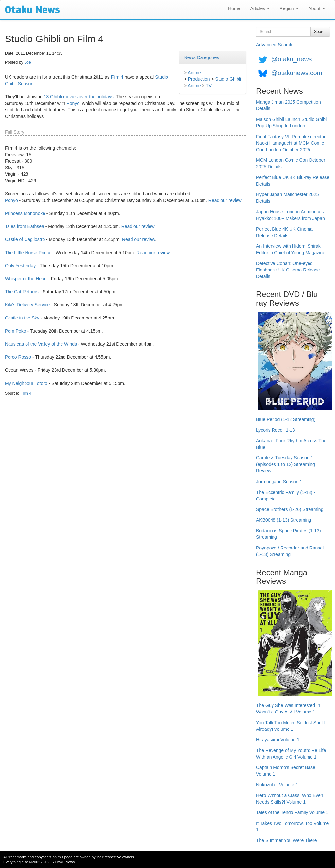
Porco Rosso (18, 357)
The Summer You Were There (286, 840)
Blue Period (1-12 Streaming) (286, 419)
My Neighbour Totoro (26, 383)
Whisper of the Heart (26, 279)
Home (234, 8)
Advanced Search (274, 45)
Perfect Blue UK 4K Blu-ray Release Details (293, 181)
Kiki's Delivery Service (27, 305)
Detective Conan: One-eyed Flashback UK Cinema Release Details (288, 270)
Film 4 (117, 77)
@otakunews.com (297, 73)
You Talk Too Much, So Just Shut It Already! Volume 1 (291, 726)
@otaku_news (291, 59)
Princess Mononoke (25, 213)
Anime (194, 73)
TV (209, 86)
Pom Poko (16, 331)
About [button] (317, 8)
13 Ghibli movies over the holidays (79, 97)
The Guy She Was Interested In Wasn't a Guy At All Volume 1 (288, 709)
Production (199, 79)
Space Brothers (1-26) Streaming (290, 509)
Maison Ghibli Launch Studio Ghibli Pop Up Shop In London (292, 123)
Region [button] (289, 8)
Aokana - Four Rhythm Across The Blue (291, 444)
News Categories (202, 57)
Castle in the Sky (22, 318)
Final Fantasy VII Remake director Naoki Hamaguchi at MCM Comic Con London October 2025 (291, 143)
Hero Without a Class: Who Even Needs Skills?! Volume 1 (290, 799)
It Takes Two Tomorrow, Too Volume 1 (292, 827)
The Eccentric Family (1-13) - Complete (286, 496)
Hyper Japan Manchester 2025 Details (287, 198)
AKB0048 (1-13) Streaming (284, 520)
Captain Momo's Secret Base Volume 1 (286, 771)
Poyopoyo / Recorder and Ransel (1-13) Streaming (290, 551)
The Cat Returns (22, 292)
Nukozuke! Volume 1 (277, 785)
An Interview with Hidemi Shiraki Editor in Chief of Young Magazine (291, 249)
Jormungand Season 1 (279, 482)
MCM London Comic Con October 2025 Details (291, 163)
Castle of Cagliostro (25, 239)
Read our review (225, 200)
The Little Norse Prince (28, 253)
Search (320, 32)
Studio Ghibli (228, 79)
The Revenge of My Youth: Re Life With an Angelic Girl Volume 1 (291, 754)
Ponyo (73, 103)
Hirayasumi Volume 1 (278, 740)
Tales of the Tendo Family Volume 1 (292, 812)
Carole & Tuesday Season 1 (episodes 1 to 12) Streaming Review (286, 464)
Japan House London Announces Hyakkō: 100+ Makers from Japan (291, 215)
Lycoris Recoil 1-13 (276, 430)
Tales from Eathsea (25, 226)
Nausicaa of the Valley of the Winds (41, 344)
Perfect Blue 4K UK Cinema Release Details (284, 232)
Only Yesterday (20, 266)
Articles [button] (260, 8)
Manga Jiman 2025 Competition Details (289, 105)
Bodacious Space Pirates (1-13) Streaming (289, 534)
